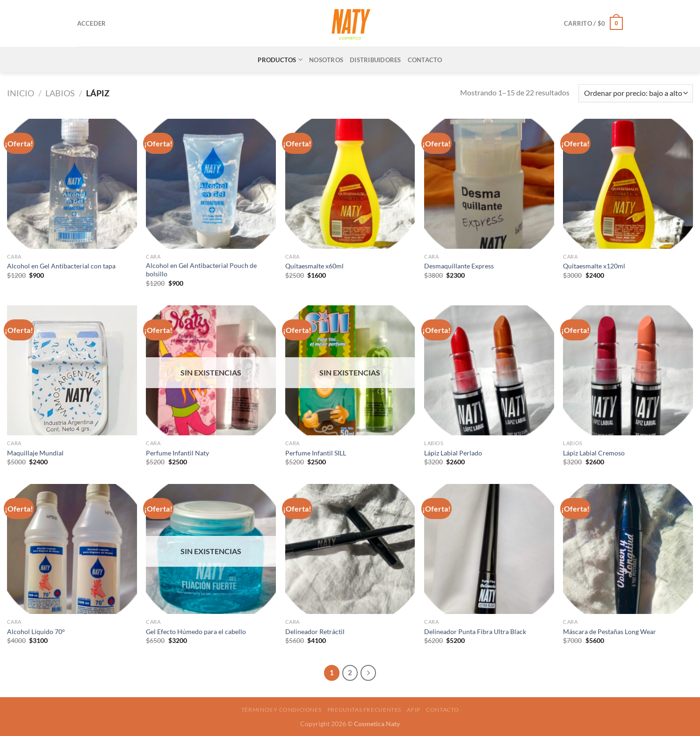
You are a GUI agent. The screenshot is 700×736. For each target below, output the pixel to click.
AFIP (413, 710)
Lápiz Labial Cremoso (594, 453)
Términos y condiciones (281, 710)
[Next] (368, 673)
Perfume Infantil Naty (177, 453)
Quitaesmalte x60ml (314, 266)
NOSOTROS (326, 60)
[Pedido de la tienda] (636, 93)
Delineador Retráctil (315, 631)
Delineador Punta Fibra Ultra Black (475, 631)
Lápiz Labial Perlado (453, 453)
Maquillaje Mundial (35, 453)
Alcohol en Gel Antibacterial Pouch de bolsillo (201, 270)
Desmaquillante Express (459, 266)
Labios (60, 93)
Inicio (21, 93)
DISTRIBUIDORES (375, 60)
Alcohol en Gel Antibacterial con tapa (61, 266)
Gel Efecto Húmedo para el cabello (196, 631)
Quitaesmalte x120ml (594, 266)
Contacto (442, 710)
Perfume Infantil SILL (316, 453)
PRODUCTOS (280, 60)
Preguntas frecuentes (364, 710)
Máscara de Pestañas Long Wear (610, 631)
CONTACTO (425, 60)
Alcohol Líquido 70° (36, 631)
